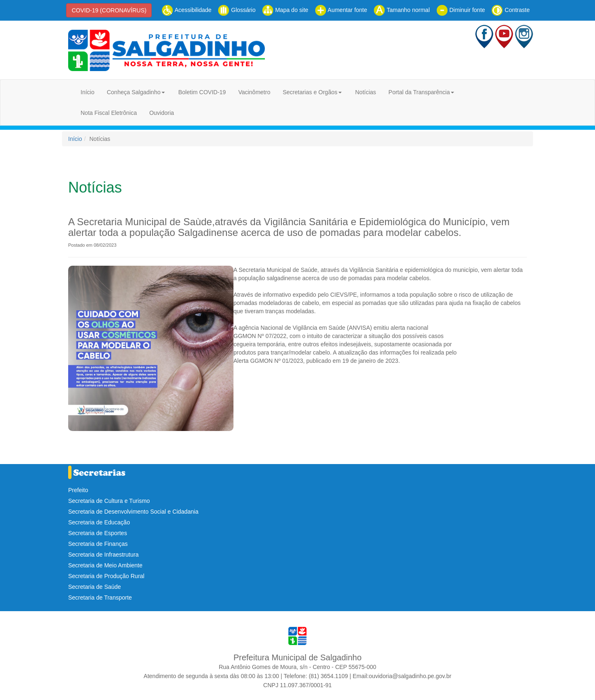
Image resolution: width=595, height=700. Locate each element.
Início (87, 92)
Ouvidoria (162, 113)
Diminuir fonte (461, 10)
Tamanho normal (402, 10)
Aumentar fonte (341, 10)
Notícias (365, 92)
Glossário (237, 10)
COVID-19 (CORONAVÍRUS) (109, 10)
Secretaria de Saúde (95, 587)
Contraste (511, 10)
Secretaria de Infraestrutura (103, 555)
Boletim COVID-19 (202, 92)
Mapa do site (285, 10)
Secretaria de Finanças (98, 544)
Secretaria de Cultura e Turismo (109, 501)
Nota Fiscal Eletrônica (109, 113)
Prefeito (78, 490)
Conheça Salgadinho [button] (133, 92)
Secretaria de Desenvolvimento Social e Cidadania (133, 512)
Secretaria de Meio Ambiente (105, 565)
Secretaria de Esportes (98, 533)
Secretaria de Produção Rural (106, 576)
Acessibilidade (187, 10)
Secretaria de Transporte (100, 598)
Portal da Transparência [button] (419, 92)
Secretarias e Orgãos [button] (310, 92)
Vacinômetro (255, 92)
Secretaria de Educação (99, 522)
